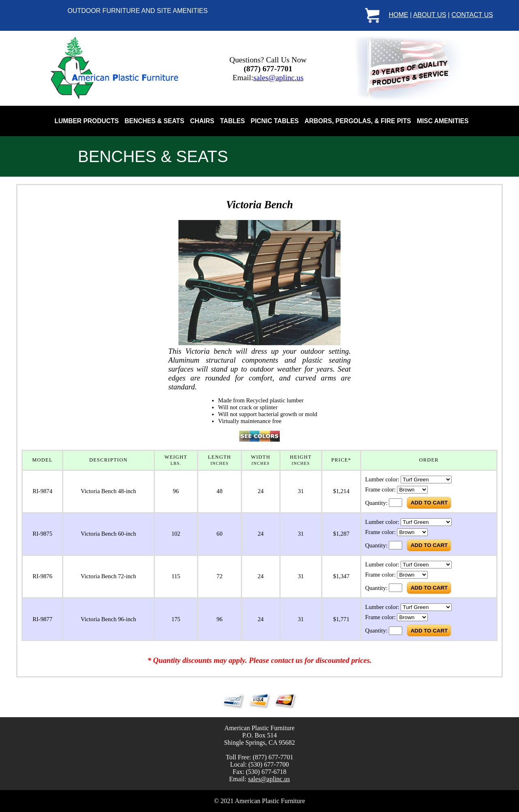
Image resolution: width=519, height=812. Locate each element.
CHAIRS (202, 121)
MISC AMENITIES (443, 121)
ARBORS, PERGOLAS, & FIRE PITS (358, 121)
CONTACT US (472, 15)
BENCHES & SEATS (154, 121)
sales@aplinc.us (279, 78)
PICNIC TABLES (275, 121)
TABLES (233, 121)
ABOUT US (430, 15)
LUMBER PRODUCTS (87, 121)
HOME (399, 15)
